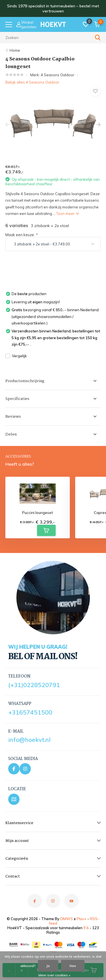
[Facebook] (14, 769)
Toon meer (68, 214)
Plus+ (82, 919)
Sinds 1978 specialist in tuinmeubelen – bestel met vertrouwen (53, 8)
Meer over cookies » (54, 975)
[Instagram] (25, 769)
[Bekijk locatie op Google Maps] (14, 799)
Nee (73, 966)
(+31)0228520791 (34, 685)
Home (15, 50)
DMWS (67, 919)
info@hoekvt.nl (29, 740)
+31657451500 (30, 712)
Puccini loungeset (37, 513)
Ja (48, 966)
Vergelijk (16, 356)
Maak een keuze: (21, 235)
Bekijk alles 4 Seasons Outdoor (32, 82)
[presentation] (7, 125)
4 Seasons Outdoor (58, 75)
